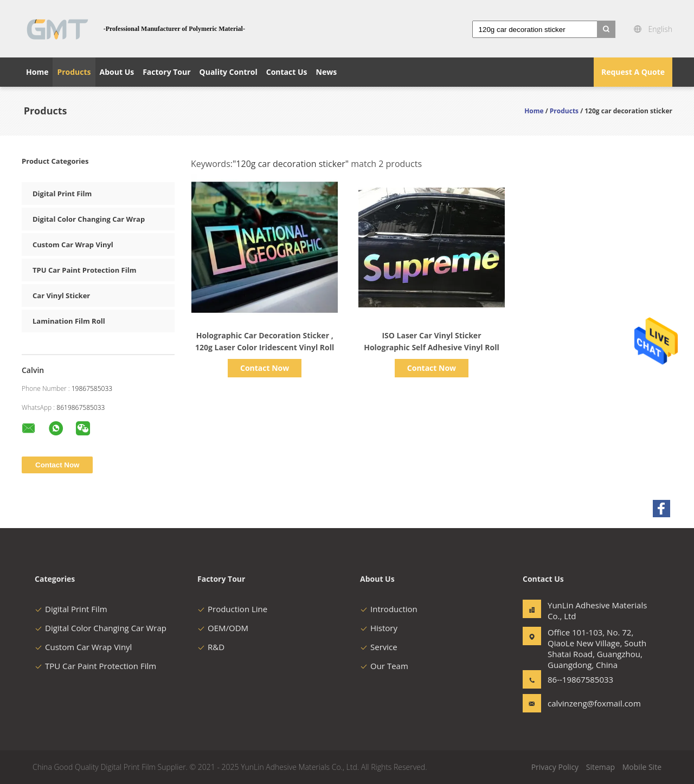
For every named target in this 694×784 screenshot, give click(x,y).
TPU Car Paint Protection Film (84, 270)
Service (379, 647)
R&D (211, 647)
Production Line (232, 609)
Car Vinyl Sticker (61, 295)
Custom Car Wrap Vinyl (73, 245)
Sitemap (600, 767)
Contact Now (265, 368)
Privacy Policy (555, 767)
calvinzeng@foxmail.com (582, 703)
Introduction (389, 609)
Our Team (384, 666)
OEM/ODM (223, 628)
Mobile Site (642, 767)
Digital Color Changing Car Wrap (89, 219)
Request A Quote (633, 72)
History (379, 628)
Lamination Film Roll (69, 321)
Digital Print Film (62, 194)
